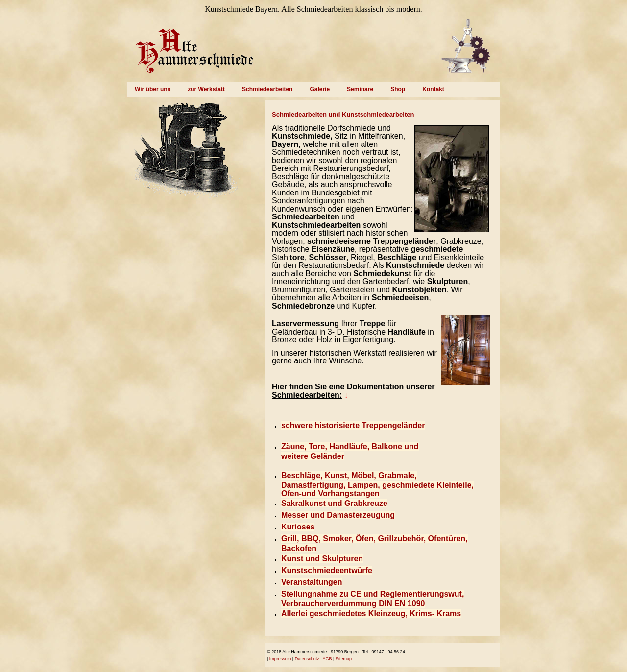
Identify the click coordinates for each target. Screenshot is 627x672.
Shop (398, 89)
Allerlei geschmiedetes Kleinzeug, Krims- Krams (371, 613)
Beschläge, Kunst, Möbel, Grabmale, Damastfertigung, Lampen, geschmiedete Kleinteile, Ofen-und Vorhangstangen (377, 484)
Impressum (280, 659)
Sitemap (344, 659)
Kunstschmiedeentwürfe (327, 570)
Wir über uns (153, 89)
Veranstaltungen (312, 582)
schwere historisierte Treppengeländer (353, 425)
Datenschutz (307, 659)
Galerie (320, 89)
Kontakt (433, 89)
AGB (327, 659)
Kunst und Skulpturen (322, 559)
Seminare (360, 89)
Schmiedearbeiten (267, 89)
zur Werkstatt (206, 89)
